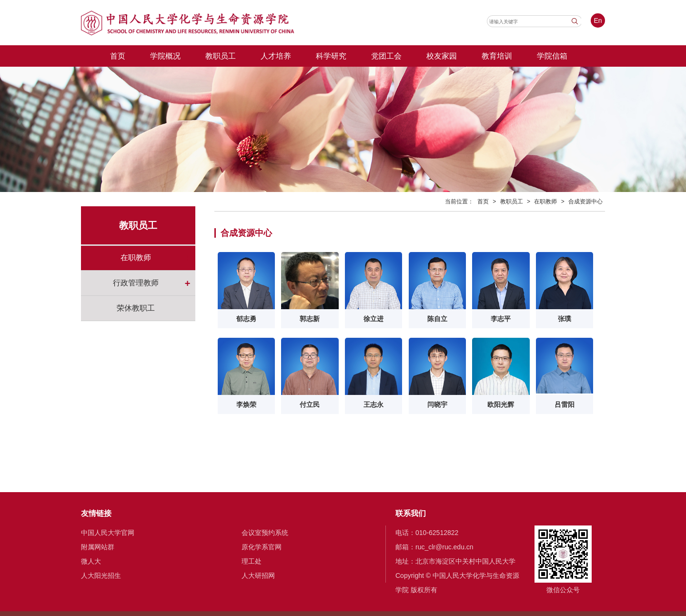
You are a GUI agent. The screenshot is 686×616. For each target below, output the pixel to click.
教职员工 (221, 56)
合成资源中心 (585, 202)
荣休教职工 (136, 308)
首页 (118, 56)
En (598, 20)
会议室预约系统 (265, 533)
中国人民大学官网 (108, 533)
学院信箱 (552, 56)
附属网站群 (98, 547)
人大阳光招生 (101, 576)
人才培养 (276, 56)
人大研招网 (258, 576)
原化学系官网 (262, 547)
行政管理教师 (136, 283)
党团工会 (386, 56)
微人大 (91, 561)
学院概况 (165, 56)
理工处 (252, 561)
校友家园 (442, 56)
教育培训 (497, 56)
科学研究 (331, 56)
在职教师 (136, 258)
